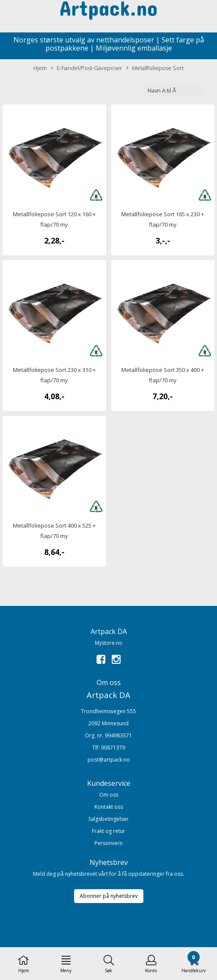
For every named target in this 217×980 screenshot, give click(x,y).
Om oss (109, 795)
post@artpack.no (109, 760)
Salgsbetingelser (108, 819)
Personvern (108, 843)
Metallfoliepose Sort (155, 68)
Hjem (40, 68)
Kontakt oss (109, 807)
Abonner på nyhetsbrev (109, 896)
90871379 (113, 748)
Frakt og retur (108, 831)
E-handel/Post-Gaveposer (87, 68)
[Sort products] (174, 91)
